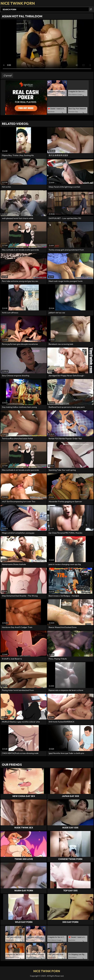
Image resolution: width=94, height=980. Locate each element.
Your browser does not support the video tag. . (47, 46)
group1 (9, 75)
